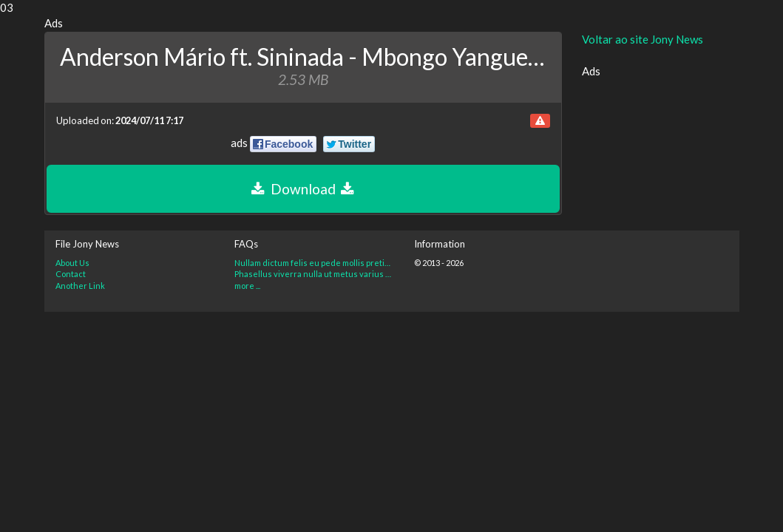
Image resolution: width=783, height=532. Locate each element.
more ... (247, 286)
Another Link (80, 286)
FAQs (246, 244)
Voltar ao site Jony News (643, 39)
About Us (72, 263)
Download (303, 189)
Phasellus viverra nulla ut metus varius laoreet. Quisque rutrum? (313, 274)
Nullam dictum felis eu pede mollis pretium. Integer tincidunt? (313, 263)
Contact (71, 274)
